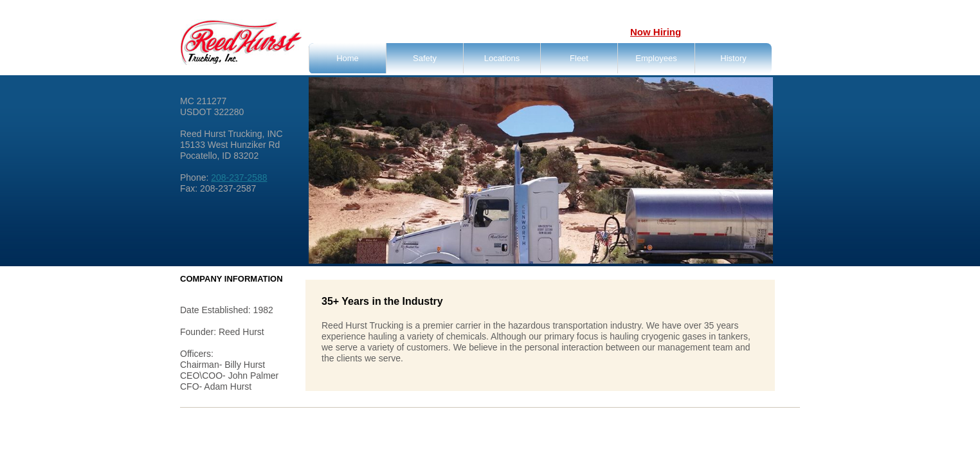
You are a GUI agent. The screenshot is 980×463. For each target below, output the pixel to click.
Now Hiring (656, 32)
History (733, 58)
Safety (425, 58)
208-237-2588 (239, 177)
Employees (656, 58)
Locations (502, 58)
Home (348, 58)
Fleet (579, 58)
